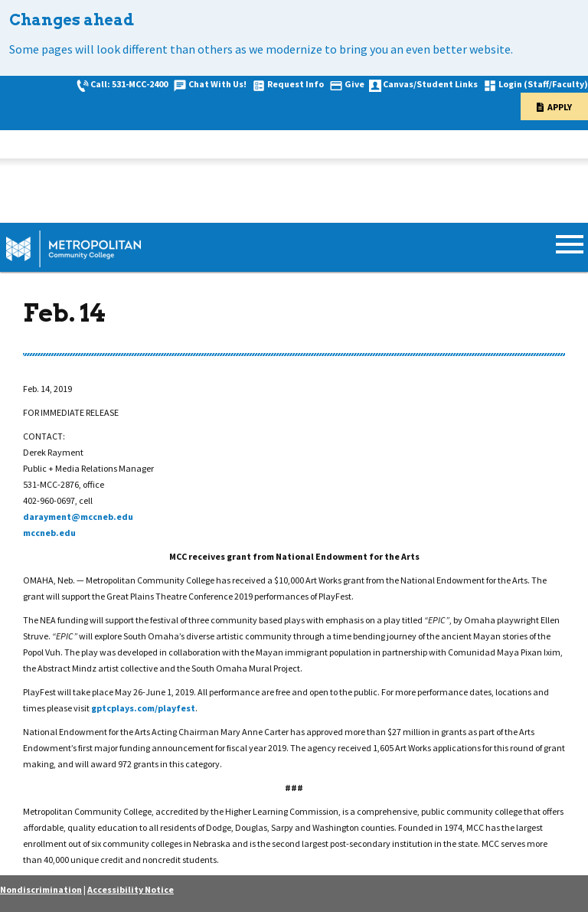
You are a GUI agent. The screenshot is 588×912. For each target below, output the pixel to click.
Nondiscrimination (41, 889)
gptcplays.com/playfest (143, 708)
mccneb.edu (49, 533)
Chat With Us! (217, 84)
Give (354, 84)
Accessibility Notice (131, 889)
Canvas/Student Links (430, 84)
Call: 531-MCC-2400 (129, 84)
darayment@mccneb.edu (78, 516)
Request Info (296, 84)
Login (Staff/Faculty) (543, 84)
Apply (560, 107)
